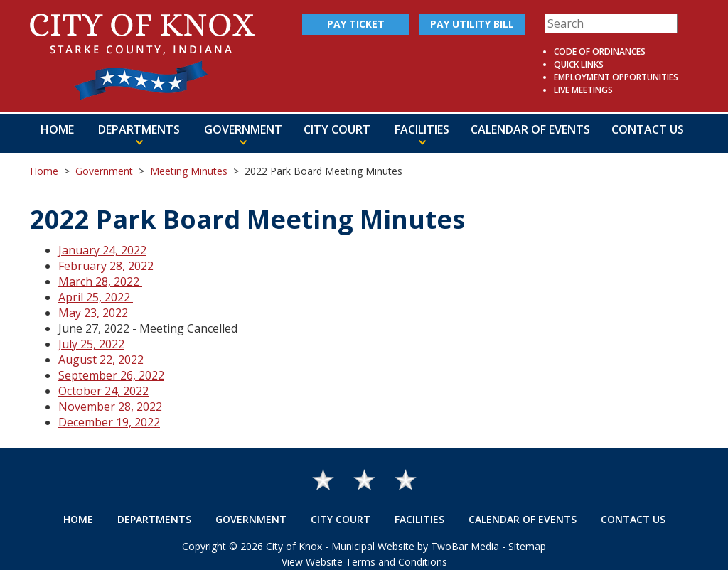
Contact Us (648, 129)
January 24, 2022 (102, 250)
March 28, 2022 (100, 281)
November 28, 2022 (110, 407)
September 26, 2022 (111, 375)
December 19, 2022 (109, 422)
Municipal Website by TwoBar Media (415, 546)
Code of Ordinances (600, 52)
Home (57, 129)
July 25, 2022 (91, 344)
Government (104, 171)
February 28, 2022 (106, 266)
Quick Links (579, 64)
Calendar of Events (530, 129)
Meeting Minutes (189, 171)
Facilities (419, 519)
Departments (154, 519)
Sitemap (527, 546)
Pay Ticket (356, 24)
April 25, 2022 (96, 297)
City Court (337, 129)
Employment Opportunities (616, 77)
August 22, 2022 (101, 360)
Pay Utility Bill (472, 24)
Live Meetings (583, 90)
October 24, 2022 (103, 391)
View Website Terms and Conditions (364, 562)
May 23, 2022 (93, 313)
